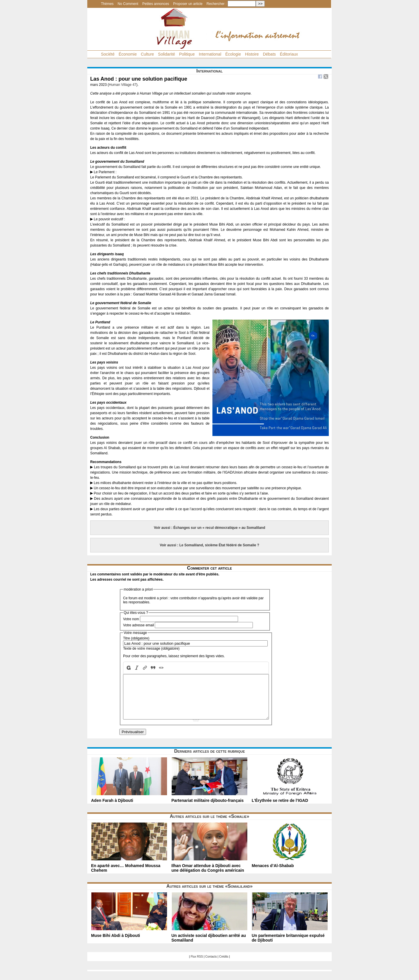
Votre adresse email (139, 625)
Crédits (224, 965)
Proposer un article (188, 4)
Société (108, 54)
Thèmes (107, 4)
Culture (147, 54)
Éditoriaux (289, 54)
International (210, 54)
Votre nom (131, 619)
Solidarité (166, 54)
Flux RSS (197, 965)
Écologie (233, 54)
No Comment (128, 4)
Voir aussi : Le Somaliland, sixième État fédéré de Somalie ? (210, 545)
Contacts (211, 965)
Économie (128, 54)
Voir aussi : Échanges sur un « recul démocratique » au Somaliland (210, 528)
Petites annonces (156, 4)
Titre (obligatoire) (136, 638)
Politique (187, 54)
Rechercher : (217, 4)
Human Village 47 (123, 85)
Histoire (252, 54)
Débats (269, 54)
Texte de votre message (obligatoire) (151, 648)
